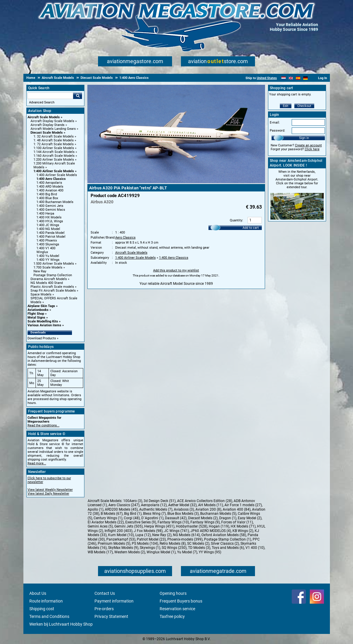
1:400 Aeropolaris (49, 183)
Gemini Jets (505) (129, 526)
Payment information (114, 601)
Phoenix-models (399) (185, 539)
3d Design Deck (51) (160, 501)
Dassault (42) (176, 518)
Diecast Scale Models (47, 133)
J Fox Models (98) (148, 531)
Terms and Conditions (49, 616)
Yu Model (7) (187, 552)
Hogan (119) (219, 526)
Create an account (308, 145)
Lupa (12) (143, 535)
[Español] (298, 78)
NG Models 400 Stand (47, 283)
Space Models (41, 294)
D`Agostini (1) (152, 518)
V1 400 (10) (255, 548)
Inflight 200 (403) (118, 531)
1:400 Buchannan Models (55, 202)
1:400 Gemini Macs (51, 210)
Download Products (42, 338)
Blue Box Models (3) (183, 514)
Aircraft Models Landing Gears (53, 129)
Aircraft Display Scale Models (52, 121)
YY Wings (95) (210, 552)
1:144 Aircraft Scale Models (54, 152)
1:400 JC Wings (48, 225)
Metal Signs (36, 318)
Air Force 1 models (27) (243, 505)
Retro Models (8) (173, 544)
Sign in (304, 138)
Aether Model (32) (182, 505)
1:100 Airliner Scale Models (54, 148)
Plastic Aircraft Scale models (52, 287)
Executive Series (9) (141, 522)
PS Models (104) (145, 544)
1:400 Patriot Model (51, 237)
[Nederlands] (284, 78)
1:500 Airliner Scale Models (54, 264)
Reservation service (177, 609)
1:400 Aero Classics (51, 179)
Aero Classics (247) (124, 505)
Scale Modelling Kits (43, 321)
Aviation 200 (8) (208, 509)
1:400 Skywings (48, 244)
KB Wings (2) (243, 531)
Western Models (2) (130, 552)
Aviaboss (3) (184, 509)
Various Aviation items (44, 325)
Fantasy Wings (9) (205, 522)
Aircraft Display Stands (48, 125)
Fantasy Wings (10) (173, 522)
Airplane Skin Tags (41, 306)
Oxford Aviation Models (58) (224, 535)
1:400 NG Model (48, 229)
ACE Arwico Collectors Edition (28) (205, 501)
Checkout (304, 106)
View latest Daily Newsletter (48, 494)
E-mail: (275, 123)
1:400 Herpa (45, 214)
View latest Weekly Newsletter (50, 490)
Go (78, 96)
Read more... (37, 463)
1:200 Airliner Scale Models (54, 160)
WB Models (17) (100, 552)
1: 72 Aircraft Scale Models (54, 144)
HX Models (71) (243, 526)
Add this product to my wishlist (176, 270)
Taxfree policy (172, 616)
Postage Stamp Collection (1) (228, 539)
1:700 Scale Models (48, 267)
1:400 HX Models (49, 217)
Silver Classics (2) (225, 544)
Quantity (236, 220)
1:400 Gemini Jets (50, 206)
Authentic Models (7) (156, 509)
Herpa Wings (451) (159, 526)
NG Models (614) (186, 535)
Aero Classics (125, 238)
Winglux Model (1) (161, 552)
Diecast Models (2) (203, 518)
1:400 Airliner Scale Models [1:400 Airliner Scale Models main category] (57, 175)
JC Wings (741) (176, 531)
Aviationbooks (38, 310)
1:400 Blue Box (47, 198)
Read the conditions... (44, 425)
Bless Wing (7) (154, 514)
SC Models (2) (198, 544)
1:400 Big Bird (47, 194)
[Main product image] (176, 182)
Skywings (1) (150, 548)
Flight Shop (36, 314)
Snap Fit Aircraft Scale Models (53, 291)
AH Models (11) (211, 505)
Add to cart (251, 228)
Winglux (42, 252)
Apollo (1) (96, 509)
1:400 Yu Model (48, 256)
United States (267, 78)
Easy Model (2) (250, 518)
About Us (38, 593)
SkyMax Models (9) (123, 548)
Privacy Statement (111, 616)
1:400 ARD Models (50, 187)
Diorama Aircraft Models (49, 279)
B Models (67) (112, 514)
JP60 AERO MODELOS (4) (211, 531)
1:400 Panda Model (50, 233)
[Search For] (50, 96)
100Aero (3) (133, 501)
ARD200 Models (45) (121, 509)
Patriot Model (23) (151, 539)
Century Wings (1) (108, 518)
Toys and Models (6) (228, 548)
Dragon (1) (228, 518)
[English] (291, 78)
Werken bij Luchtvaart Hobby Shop (61, 624)
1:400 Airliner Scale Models (54, 171)
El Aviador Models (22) (106, 522)
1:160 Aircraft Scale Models (54, 156)
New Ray (40, 271)
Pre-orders (104, 609)
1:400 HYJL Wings (50, 221)
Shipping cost (42, 609)
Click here (312, 149)
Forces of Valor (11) (237, 522)
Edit (286, 106)
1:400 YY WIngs (48, 260)
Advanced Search (42, 102)
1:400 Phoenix (47, 240)
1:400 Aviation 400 (50, 190)
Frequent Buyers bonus (181, 601)
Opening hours (173, 593)
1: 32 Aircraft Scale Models (54, 136)
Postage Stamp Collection (53, 275)
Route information (46, 601)
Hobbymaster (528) (192, 526)
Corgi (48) (132, 518)
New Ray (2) (162, 535)
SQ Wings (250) (174, 548)
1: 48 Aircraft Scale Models (54, 140)
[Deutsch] (305, 78)
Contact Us (105, 593)
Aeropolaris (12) (154, 505)
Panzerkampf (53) (121, 539)
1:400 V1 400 (46, 248)
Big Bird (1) (133, 514)
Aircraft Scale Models (44, 117)
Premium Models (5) (114, 544)
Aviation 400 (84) (237, 509)
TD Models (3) (199, 548)
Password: (277, 131)
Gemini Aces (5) (100, 526)
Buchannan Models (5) (218, 514)
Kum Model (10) (121, 535)
